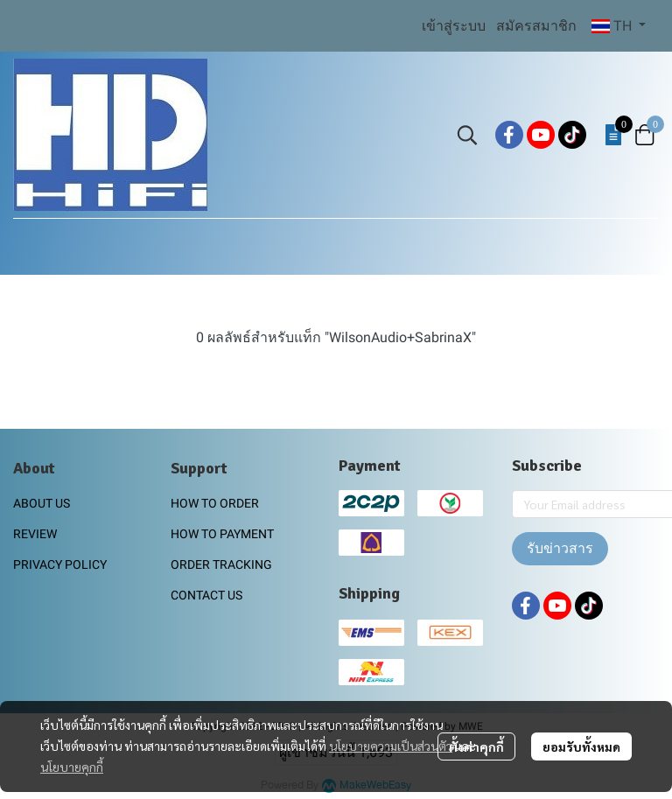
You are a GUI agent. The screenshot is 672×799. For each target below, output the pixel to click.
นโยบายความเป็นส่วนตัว (391, 746)
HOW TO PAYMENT (222, 534)
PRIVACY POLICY (60, 564)
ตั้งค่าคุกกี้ (476, 746)
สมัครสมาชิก (536, 26)
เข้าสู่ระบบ (454, 26)
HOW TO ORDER (215, 503)
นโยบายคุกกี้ (72, 767)
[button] (619, 26)
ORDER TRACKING (221, 564)
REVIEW (35, 534)
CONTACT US (206, 595)
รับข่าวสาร (560, 548)
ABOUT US (42, 503)
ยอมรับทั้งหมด (581, 746)
